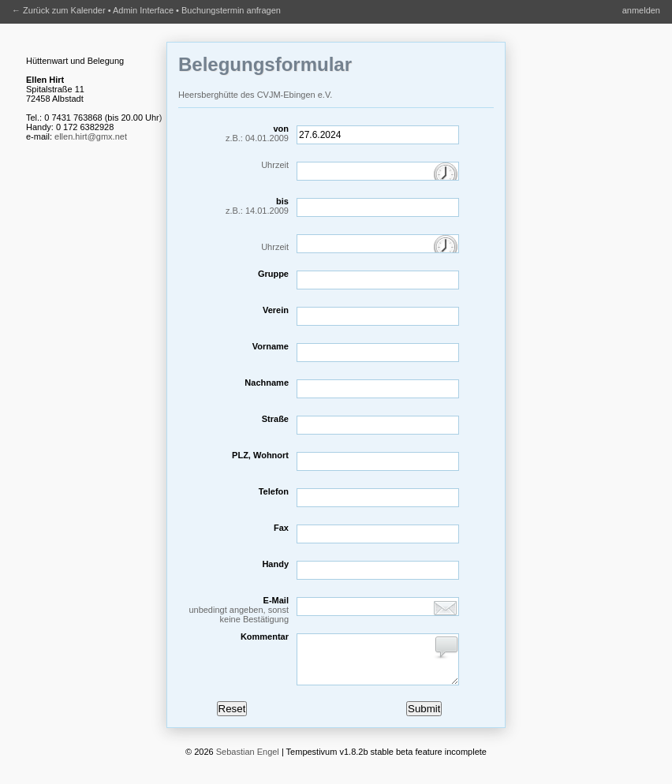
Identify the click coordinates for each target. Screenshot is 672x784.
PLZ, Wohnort (260, 455)
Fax (281, 528)
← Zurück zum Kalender (59, 10)
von (233, 133)
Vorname (271, 346)
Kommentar (265, 637)
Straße (275, 419)
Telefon (274, 491)
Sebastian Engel (248, 761)
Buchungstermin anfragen (231, 10)
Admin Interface (143, 10)
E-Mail (233, 610)
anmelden (641, 10)
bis (233, 206)
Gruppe (273, 274)
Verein (276, 310)
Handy (275, 564)
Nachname (267, 383)
